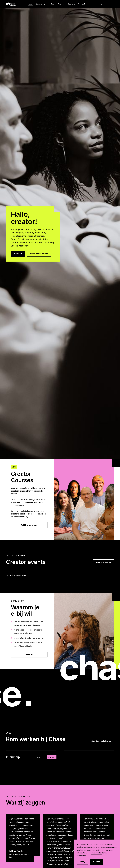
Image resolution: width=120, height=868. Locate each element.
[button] (42, 4)
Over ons (71, 4)
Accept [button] (96, 862)
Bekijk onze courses (39, 254)
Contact (82, 4)
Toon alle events (103, 562)
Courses (61, 4)
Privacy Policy (96, 853)
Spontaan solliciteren (101, 741)
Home (30, 4)
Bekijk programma (29, 525)
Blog (52, 4)
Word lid (18, 254)
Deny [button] (83, 862)
